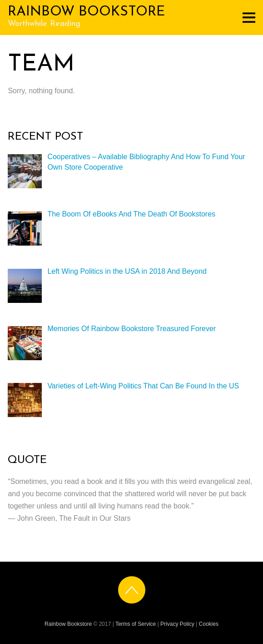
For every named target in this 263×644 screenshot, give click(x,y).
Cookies (209, 624)
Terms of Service (136, 624)
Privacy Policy (177, 624)
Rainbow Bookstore (68, 624)
